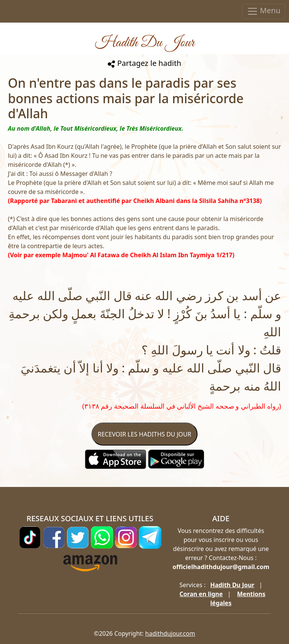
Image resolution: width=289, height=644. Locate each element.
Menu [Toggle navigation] (264, 11)
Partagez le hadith (144, 63)
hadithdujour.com (170, 633)
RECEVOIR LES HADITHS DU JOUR (144, 434)
